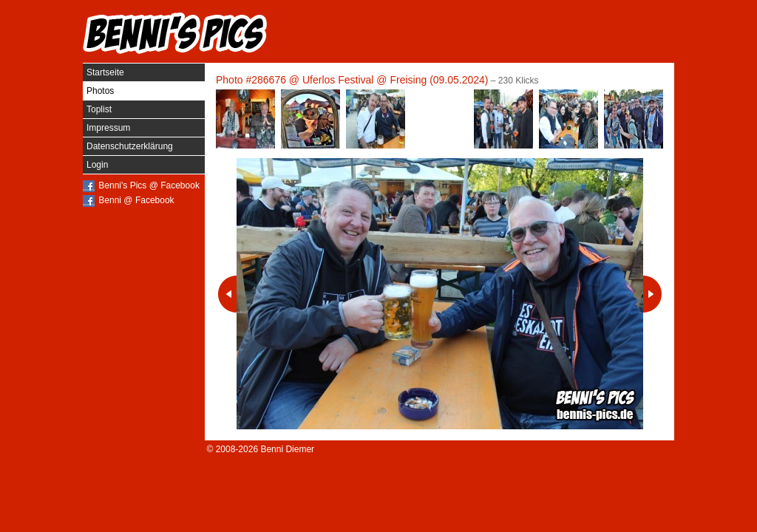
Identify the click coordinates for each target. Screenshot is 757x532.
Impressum (108, 128)
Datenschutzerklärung (130, 146)
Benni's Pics (175, 33)
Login (97, 165)
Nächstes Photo (652, 294)
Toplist (99, 109)
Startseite (105, 72)
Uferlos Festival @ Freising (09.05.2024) (396, 80)
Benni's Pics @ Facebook (149, 185)
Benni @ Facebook (136, 200)
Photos (100, 91)
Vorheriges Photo (227, 294)
